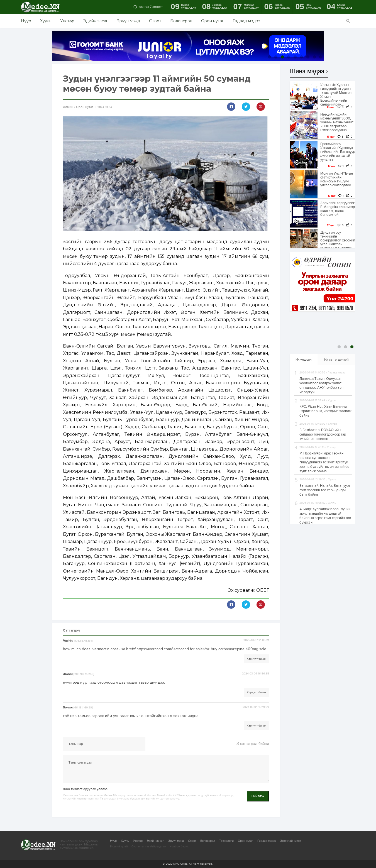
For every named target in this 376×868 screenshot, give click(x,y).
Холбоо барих (179, 847)
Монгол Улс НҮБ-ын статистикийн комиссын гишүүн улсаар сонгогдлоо (337, 179)
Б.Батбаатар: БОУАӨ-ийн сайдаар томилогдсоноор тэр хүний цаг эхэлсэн (323, 434)
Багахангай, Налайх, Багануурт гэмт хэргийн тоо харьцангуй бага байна (325, 490)
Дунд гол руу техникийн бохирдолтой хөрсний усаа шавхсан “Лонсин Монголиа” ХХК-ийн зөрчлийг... (338, 242)
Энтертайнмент (290, 841)
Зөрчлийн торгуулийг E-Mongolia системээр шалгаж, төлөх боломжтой (338, 209)
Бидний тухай (119, 847)
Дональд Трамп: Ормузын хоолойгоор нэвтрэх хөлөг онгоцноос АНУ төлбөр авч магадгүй (321, 385)
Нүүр (26, 21)
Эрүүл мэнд (128, 21)
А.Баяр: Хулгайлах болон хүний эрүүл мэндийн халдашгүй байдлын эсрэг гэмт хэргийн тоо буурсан (325, 516)
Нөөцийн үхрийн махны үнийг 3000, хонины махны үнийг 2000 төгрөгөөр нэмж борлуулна (337, 122)
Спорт (155, 21)
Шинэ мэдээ (307, 71)
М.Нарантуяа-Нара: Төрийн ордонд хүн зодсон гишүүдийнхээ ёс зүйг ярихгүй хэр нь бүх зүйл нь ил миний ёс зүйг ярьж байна (324, 462)
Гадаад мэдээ (246, 21)
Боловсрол (181, 21)
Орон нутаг (212, 21)
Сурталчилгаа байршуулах (149, 847)
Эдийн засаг (96, 21)
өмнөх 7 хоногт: (151, 7)
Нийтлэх (258, 796)
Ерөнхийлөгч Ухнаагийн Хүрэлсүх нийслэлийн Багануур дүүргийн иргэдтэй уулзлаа (338, 152)
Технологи (226, 841)
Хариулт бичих (257, 659)
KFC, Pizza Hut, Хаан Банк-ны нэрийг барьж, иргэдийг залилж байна (325, 411)
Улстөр (67, 21)
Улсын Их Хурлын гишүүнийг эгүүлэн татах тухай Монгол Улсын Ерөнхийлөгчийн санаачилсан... (336, 95)
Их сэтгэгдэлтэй (336, 360)
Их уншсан (304, 360)
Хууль (46, 21)
